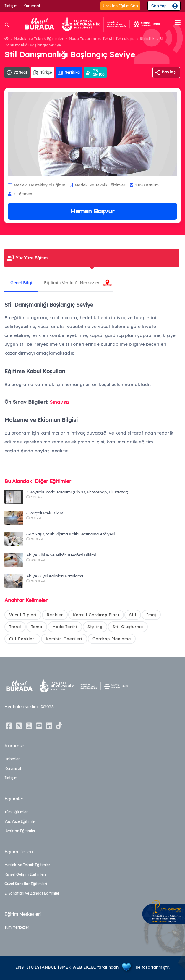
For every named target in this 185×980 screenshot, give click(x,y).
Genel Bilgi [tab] (21, 283)
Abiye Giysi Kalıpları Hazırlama (55, 576)
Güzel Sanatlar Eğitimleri (26, 884)
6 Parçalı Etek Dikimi (45, 513)
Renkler (55, 615)
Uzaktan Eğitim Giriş (120, 6)
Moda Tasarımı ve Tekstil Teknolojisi (102, 39)
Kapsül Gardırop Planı (96, 615)
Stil (133, 615)
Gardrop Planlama (112, 639)
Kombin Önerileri (64, 639)
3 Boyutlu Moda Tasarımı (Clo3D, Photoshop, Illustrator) (77, 492)
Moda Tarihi (65, 627)
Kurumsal (32, 6)
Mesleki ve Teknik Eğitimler (39, 39)
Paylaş (169, 72)
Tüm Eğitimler (16, 812)
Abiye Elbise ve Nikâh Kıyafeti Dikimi (61, 555)
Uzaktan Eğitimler (20, 831)
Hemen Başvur (92, 211)
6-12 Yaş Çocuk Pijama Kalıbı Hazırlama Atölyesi (71, 534)
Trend (15, 627)
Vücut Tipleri (23, 615)
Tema (37, 627)
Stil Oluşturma (128, 627)
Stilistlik (147, 39)
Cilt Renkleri (22, 639)
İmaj (151, 615)
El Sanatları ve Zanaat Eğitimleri (32, 893)
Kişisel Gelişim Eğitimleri (25, 874)
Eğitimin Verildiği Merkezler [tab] (72, 283)
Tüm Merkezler (17, 927)
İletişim (11, 6)
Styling (95, 627)
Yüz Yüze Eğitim (32, 258)
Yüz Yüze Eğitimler (20, 821)
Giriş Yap (159, 6)
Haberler (12, 759)
